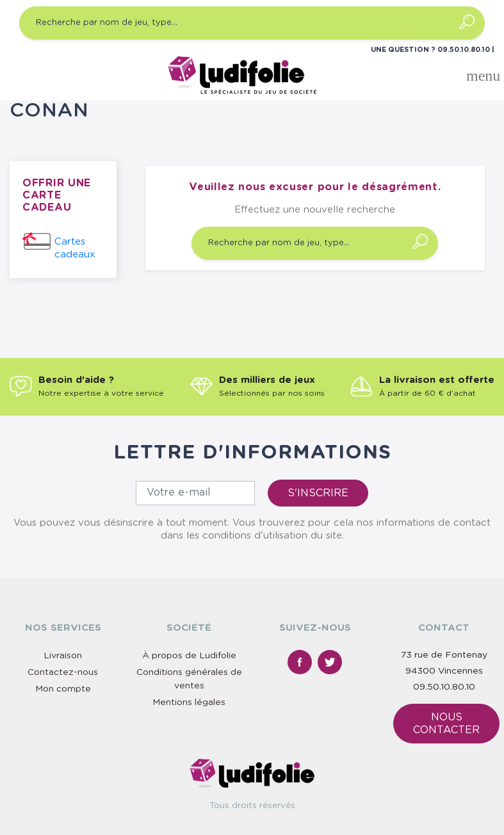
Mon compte (63, 689)
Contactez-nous (63, 672)
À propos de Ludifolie (189, 656)
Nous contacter (446, 724)
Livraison (63, 656)
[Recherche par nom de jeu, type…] (252, 23)
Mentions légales (189, 702)
